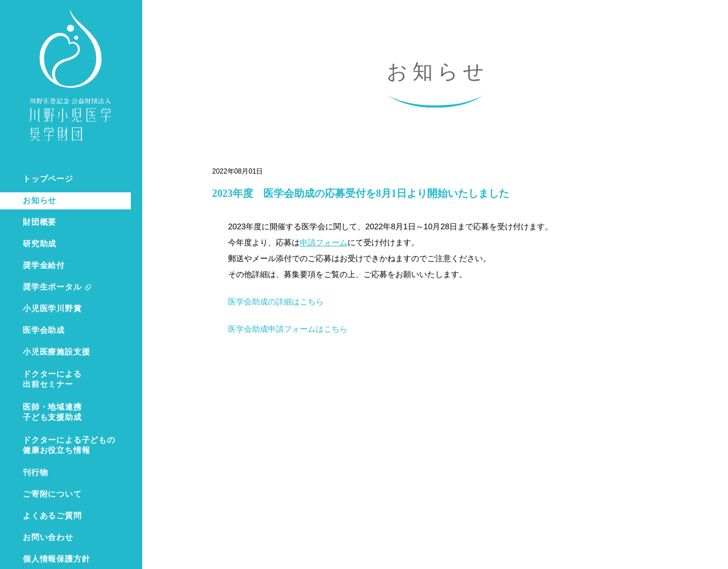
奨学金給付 (44, 265)
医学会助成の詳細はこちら (276, 302)
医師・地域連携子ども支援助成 (52, 412)
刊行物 (35, 473)
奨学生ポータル (52, 287)
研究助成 (40, 244)
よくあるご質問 (52, 516)
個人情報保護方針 (56, 559)
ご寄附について (52, 494)
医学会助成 (44, 330)
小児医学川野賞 (52, 309)
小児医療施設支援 (56, 352)
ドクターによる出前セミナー (52, 379)
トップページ (48, 179)
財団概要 (40, 222)
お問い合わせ (48, 537)
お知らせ (40, 201)
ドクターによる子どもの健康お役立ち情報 (69, 445)
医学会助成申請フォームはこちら (288, 329)
